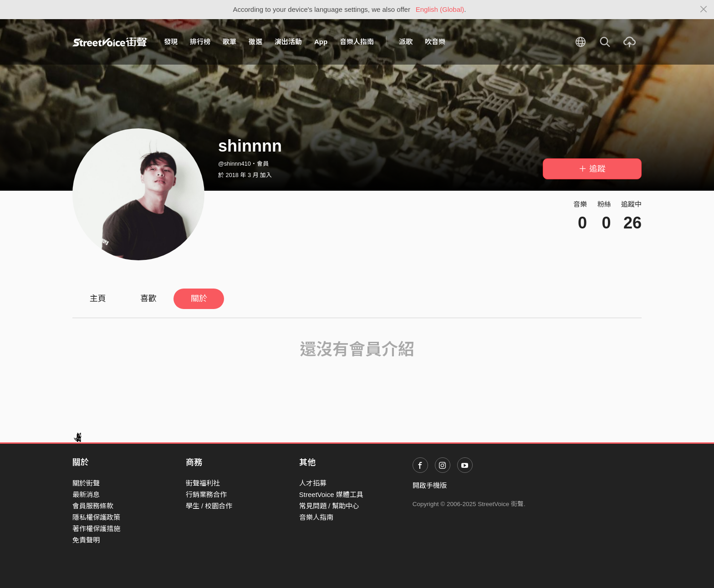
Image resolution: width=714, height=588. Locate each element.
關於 (199, 299)
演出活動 (288, 42)
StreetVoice (110, 42)
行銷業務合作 (206, 494)
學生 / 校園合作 (209, 506)
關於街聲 (86, 483)
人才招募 (313, 483)
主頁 (98, 299)
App (321, 42)
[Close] (704, 10)
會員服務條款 (93, 506)
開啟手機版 (430, 485)
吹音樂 (435, 42)
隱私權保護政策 (96, 517)
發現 (171, 42)
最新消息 (86, 494)
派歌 (406, 42)
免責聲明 (86, 540)
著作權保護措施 (96, 529)
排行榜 (200, 42)
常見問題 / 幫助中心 (329, 506)
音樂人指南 (357, 42)
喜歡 (148, 299)
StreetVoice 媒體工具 (331, 494)
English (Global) (440, 9)
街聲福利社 (203, 483)
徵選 (255, 42)
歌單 (229, 42)
